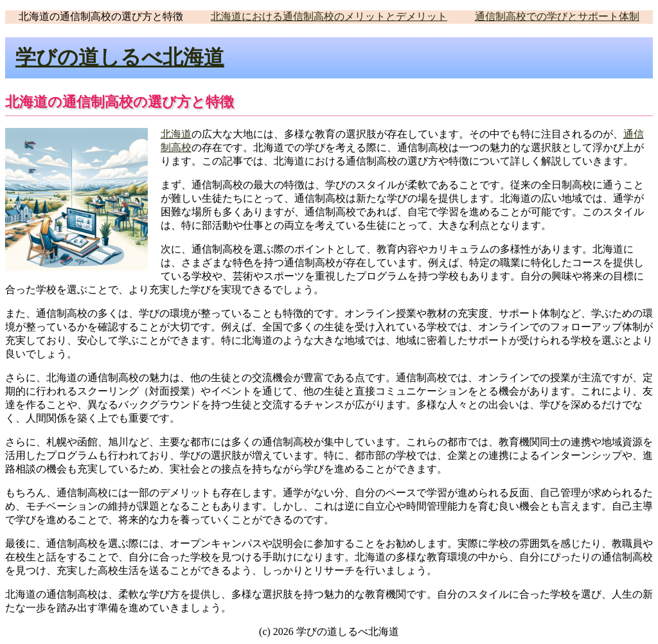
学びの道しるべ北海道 (120, 57)
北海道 (176, 134)
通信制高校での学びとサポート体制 (557, 16)
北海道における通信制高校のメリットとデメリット (329, 16)
